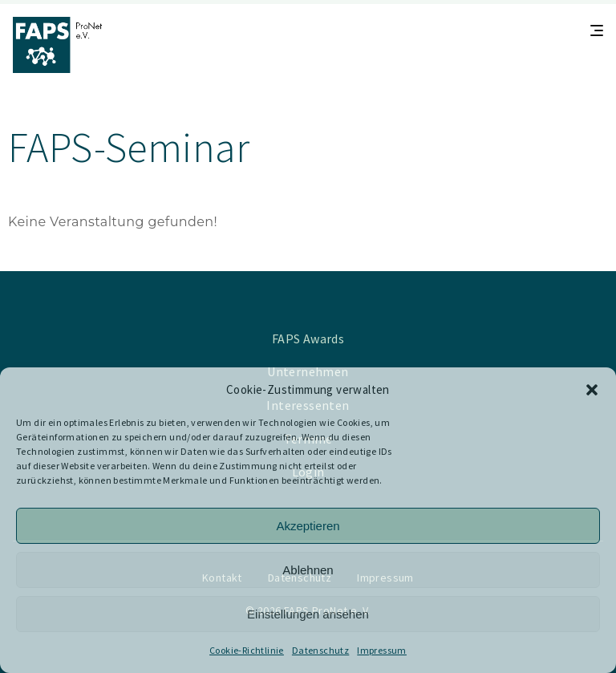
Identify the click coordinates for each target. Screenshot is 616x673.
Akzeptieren (308, 526)
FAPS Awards (308, 339)
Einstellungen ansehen (308, 614)
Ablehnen (308, 570)
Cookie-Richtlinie (247, 650)
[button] (592, 390)
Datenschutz (320, 650)
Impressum (382, 650)
